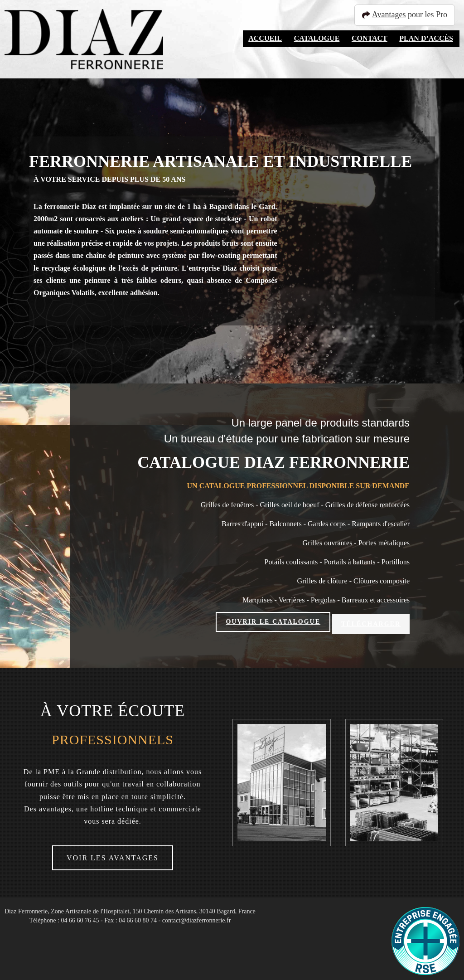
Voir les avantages (113, 854)
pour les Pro (409, 15)
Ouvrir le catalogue (273, 622)
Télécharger (371, 622)
